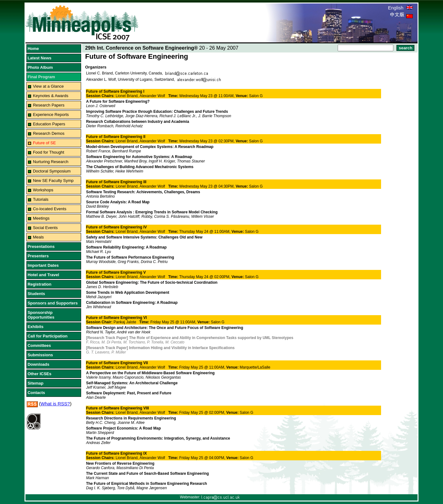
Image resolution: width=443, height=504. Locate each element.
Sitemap (36, 383)
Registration (40, 284)
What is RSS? (55, 404)
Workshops (43, 190)
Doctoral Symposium (52, 171)
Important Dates (43, 265)
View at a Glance (48, 86)
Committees (39, 345)
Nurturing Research (51, 162)
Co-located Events (50, 209)
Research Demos (49, 133)
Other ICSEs (40, 374)
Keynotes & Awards (51, 96)
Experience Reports (51, 115)
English (400, 8)
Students (36, 294)
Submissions (40, 355)
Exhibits (36, 327)
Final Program (41, 77)
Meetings (41, 218)
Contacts (36, 393)
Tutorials (41, 199)
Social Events (45, 228)
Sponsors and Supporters (53, 303)
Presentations (41, 247)
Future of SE (44, 143)
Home (33, 49)
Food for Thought (49, 152)
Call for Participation (48, 336)
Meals (39, 237)
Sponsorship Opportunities (41, 315)
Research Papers (49, 105)
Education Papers (49, 124)
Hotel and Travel (43, 275)
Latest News (40, 58)
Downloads (39, 364)
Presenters (38, 256)
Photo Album (40, 67)
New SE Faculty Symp (53, 181)
